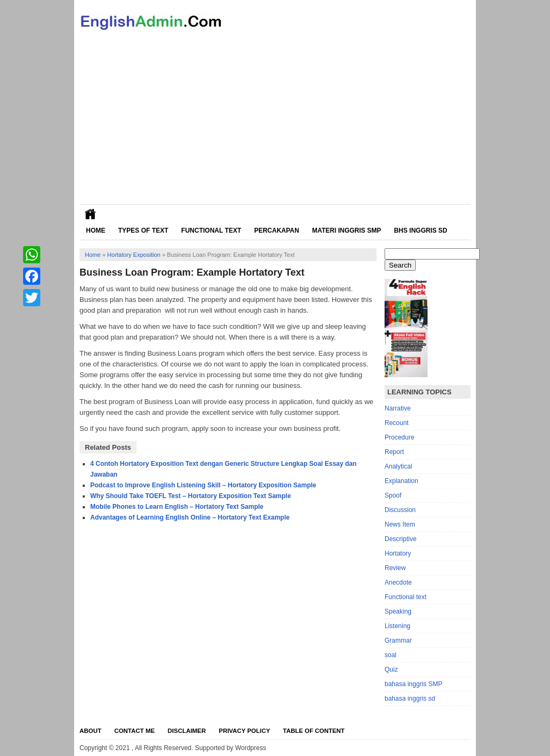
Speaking (398, 611)
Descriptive (400, 539)
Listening (397, 626)
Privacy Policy (244, 731)
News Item (400, 524)
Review (395, 568)
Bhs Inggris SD (420, 231)
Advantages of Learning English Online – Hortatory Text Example (190, 517)
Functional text (406, 597)
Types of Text (143, 231)
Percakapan (277, 231)
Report (394, 452)
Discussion (400, 510)
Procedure (399, 437)
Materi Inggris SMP (346, 231)
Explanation (401, 481)
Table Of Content (314, 731)
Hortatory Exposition (134, 255)
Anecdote (398, 582)
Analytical (398, 466)
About (91, 731)
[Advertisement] (275, 124)
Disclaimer (187, 731)
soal (390, 655)
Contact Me (135, 731)
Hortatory (398, 553)
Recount (397, 423)
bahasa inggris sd (410, 699)
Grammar (398, 640)
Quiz (391, 669)
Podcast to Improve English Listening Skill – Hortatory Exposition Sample (203, 485)
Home (96, 231)
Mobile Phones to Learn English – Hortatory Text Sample (177, 507)
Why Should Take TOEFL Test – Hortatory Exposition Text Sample (191, 496)
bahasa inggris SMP (413, 684)
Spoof (393, 495)
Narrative (398, 408)
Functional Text (211, 231)
